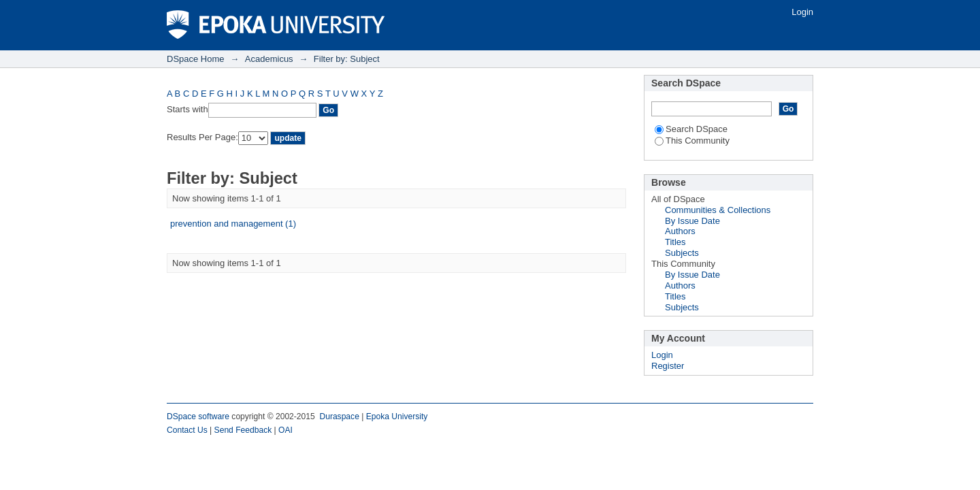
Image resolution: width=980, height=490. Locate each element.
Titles (675, 242)
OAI (285, 430)
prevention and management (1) (233, 224)
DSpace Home (196, 59)
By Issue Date (692, 221)
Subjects (682, 253)
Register (668, 366)
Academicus (269, 59)
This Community (692, 141)
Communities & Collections (718, 210)
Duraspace (339, 416)
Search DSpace (691, 129)
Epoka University (397, 416)
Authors (680, 231)
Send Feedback (243, 430)
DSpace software (198, 416)
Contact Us (187, 430)
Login (802, 12)
